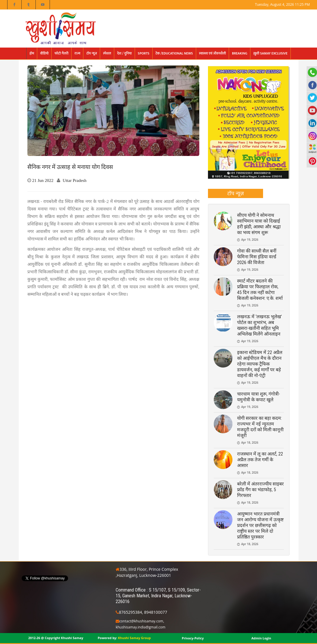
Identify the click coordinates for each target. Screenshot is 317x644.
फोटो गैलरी (283, 14)
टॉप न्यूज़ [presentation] (236, 193)
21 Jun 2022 (43, 180)
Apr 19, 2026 (250, 240)
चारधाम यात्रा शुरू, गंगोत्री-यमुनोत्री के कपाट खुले (259, 397)
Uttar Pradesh (74, 180)
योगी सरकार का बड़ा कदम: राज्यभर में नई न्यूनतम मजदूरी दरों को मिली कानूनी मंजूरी (260, 427)
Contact (304, 14)
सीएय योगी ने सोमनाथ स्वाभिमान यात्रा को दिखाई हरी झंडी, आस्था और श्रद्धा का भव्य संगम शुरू (259, 224)
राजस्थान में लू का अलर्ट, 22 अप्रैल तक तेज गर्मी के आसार (260, 460)
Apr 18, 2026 (250, 442)
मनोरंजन (263, 14)
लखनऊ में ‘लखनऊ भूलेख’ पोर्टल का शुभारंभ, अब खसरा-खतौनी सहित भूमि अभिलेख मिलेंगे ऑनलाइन (259, 325)
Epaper (245, 14)
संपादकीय (225, 14)
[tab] (236, 193)
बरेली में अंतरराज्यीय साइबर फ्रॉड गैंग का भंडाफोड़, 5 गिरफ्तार (260, 490)
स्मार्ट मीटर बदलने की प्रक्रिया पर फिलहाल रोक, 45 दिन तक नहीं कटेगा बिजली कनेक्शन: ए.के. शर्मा (260, 290)
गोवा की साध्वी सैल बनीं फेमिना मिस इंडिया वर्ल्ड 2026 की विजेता (257, 257)
